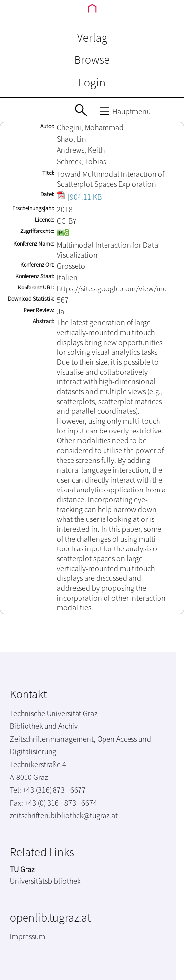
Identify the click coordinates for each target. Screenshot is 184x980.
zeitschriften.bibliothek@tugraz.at (64, 815)
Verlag (92, 38)
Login (92, 82)
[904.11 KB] (80, 197)
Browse (92, 60)
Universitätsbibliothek (45, 881)
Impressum (27, 936)
